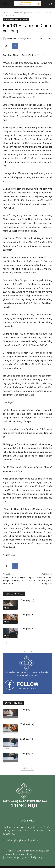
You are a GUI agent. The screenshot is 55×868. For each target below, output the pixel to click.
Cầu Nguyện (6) (27, 615)
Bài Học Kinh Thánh (28, 13)
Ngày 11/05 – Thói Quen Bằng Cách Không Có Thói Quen (15, 581)
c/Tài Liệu (14, 13)
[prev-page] (5, 643)
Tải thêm (27, 768)
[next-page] (9, 643)
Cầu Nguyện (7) (27, 600)
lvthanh (13, 39)
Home (5, 13)
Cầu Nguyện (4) (27, 754)
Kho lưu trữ (24, 20)
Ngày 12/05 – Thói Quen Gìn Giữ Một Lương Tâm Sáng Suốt (40, 581)
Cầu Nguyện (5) (27, 629)
